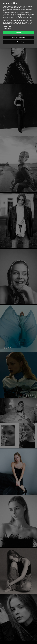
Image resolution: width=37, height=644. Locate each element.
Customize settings (18, 42)
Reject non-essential (19, 37)
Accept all (19, 33)
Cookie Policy (7, 29)
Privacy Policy (7, 26)
